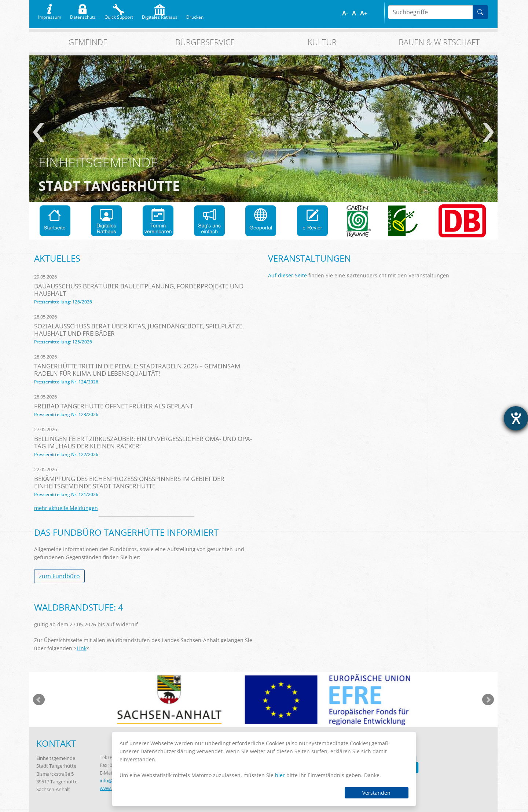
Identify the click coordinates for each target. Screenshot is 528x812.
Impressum (50, 15)
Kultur (322, 42)
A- (345, 13)
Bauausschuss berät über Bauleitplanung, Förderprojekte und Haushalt (139, 290)
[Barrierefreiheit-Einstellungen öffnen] (516, 418)
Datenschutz (83, 15)
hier (280, 775)
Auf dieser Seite (287, 275)
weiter (488, 132)
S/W (380, 13)
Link (82, 648)
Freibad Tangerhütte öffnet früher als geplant (114, 406)
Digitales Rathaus (160, 15)
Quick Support (119, 15)
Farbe (375, 13)
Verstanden (376, 793)
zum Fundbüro (59, 576)
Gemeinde (88, 42)
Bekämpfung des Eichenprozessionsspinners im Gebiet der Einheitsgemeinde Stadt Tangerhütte (129, 482)
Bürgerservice (205, 42)
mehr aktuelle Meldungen (66, 508)
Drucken (195, 15)
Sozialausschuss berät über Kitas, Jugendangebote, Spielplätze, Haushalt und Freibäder (139, 330)
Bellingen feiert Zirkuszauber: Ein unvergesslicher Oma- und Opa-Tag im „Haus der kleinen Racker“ (143, 442)
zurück (39, 132)
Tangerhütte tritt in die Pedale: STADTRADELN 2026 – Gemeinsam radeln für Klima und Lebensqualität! (137, 370)
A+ (364, 13)
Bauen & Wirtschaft (439, 42)
